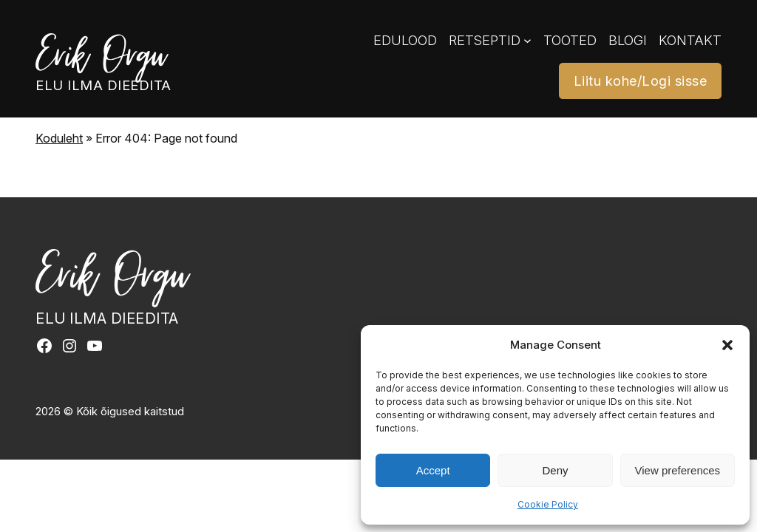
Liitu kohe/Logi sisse (641, 81)
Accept (433, 470)
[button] (727, 345)
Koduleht (59, 138)
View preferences (678, 470)
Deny (555, 470)
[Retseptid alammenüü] (527, 40)
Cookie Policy (548, 504)
